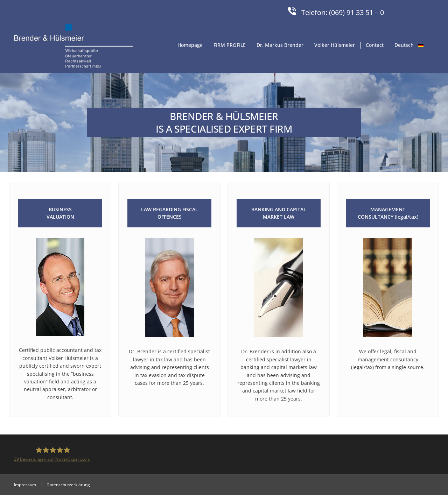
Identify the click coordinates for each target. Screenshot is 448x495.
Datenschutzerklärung (68, 485)
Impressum (26, 485)
